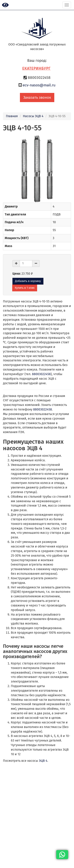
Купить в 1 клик (25, 288)
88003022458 (41, 374)
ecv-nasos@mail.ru (39, 85)
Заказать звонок (37, 98)
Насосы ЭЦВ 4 (33, 116)
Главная (12, 116)
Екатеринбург (37, 68)
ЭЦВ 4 (43, 761)
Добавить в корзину (28, 281)
